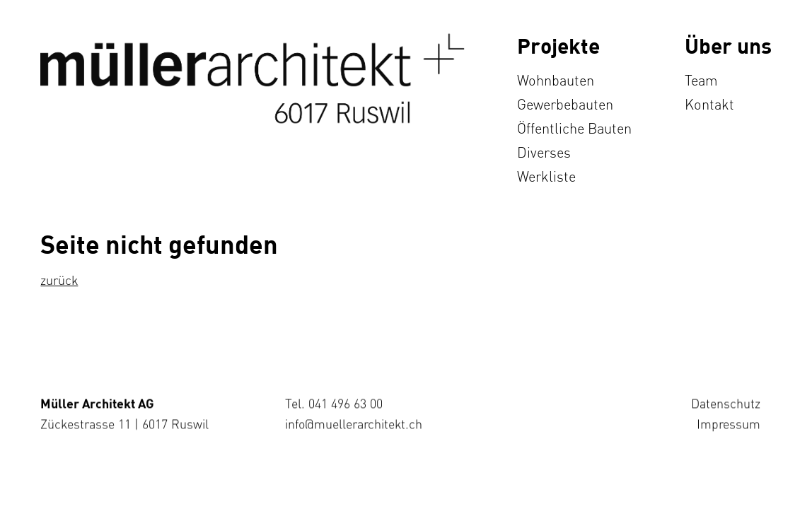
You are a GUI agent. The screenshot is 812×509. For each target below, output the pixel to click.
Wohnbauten (556, 80)
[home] (253, 79)
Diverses (544, 152)
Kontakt (709, 104)
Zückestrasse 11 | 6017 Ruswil (124, 423)
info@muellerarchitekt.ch (354, 423)
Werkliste (546, 176)
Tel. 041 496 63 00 (335, 403)
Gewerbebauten (565, 104)
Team (701, 80)
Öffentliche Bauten (574, 128)
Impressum (729, 423)
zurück (59, 280)
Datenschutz (726, 403)
